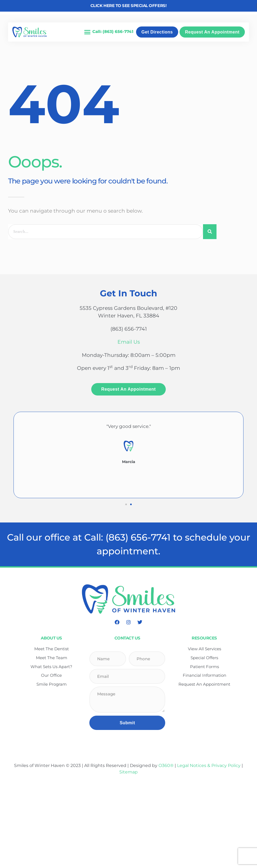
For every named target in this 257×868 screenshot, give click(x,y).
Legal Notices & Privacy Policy (209, 765)
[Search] (210, 232)
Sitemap (128, 772)
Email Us (129, 342)
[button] (87, 32)
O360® (166, 765)
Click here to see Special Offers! (128, 6)
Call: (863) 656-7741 (113, 31)
